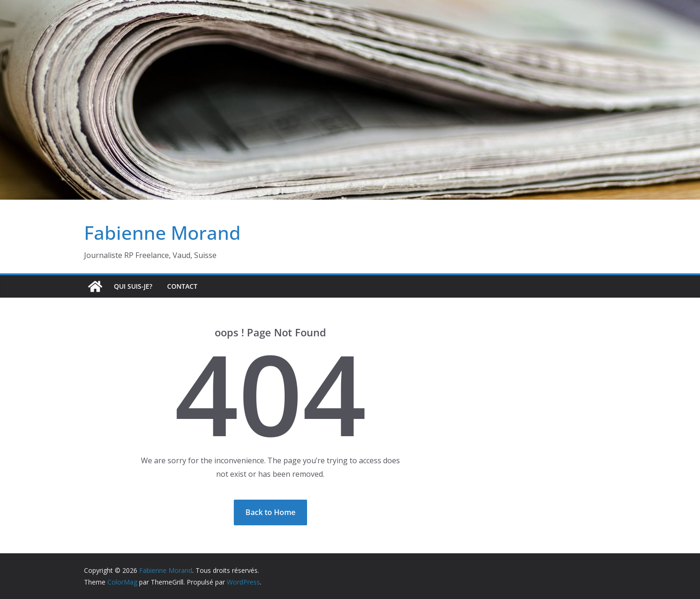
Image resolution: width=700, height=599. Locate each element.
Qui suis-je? (133, 286)
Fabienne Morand (162, 233)
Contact (182, 286)
